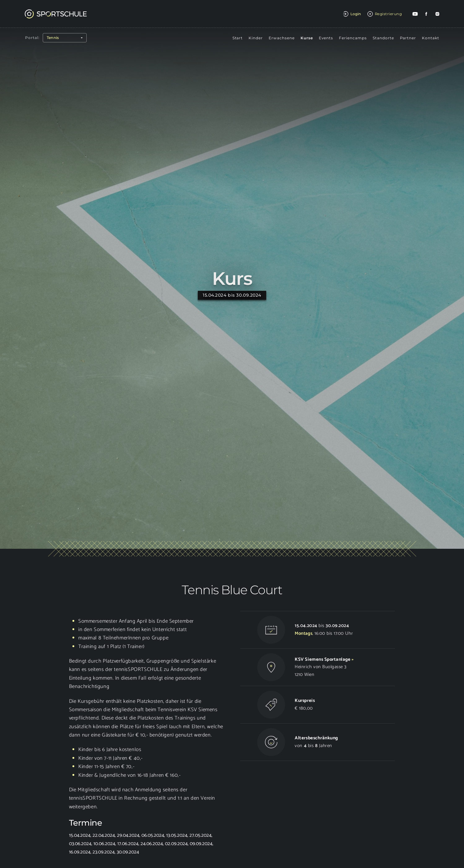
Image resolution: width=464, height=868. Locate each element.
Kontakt (431, 38)
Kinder (256, 38)
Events (326, 38)
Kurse (307, 38)
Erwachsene (282, 38)
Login (356, 14)
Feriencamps (353, 38)
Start (238, 38)
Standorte (383, 38)
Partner (408, 38)
